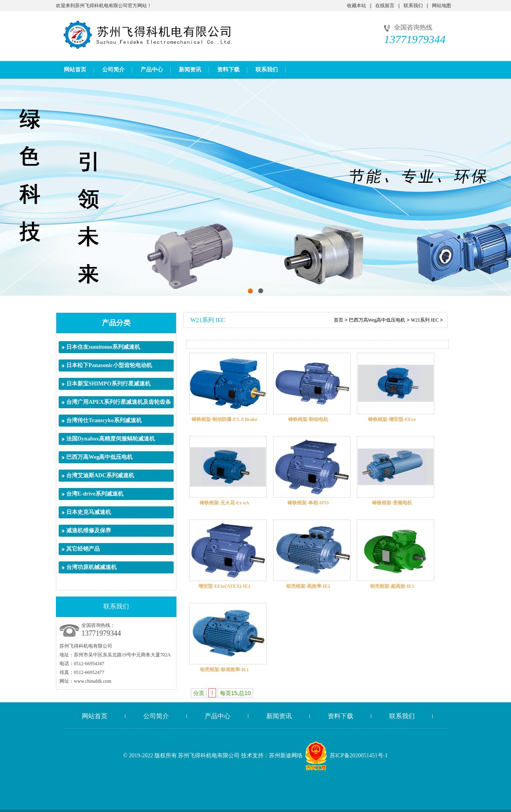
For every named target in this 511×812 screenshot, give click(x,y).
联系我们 (413, 6)
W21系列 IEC (425, 320)
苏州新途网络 (286, 756)
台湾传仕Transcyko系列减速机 (104, 420)
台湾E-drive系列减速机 (95, 494)
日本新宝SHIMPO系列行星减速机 (108, 384)
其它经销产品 (83, 549)
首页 (339, 320)
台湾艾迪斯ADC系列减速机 (100, 475)
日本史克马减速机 (89, 512)
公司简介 (113, 70)
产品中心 (152, 70)
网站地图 (442, 6)
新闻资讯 (190, 70)
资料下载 (228, 70)
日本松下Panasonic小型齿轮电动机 (109, 365)
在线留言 (385, 6)
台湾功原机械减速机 (91, 567)
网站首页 (75, 70)
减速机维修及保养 (89, 530)
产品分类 (116, 323)
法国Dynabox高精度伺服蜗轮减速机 (111, 439)
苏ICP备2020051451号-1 (359, 756)
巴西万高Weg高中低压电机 (99, 457)
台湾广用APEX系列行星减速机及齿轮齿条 (119, 402)
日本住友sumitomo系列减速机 (103, 347)
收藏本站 (357, 6)
